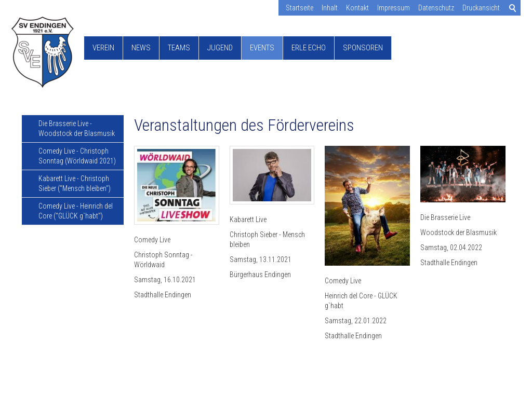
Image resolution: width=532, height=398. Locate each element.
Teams (179, 48)
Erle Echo (309, 48)
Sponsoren (363, 48)
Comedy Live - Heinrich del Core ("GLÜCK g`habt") (76, 211)
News (141, 48)
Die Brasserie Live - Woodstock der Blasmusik (77, 128)
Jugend (220, 48)
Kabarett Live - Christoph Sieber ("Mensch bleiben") (75, 183)
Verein (103, 48)
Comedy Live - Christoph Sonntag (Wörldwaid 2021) (77, 156)
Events (262, 48)
